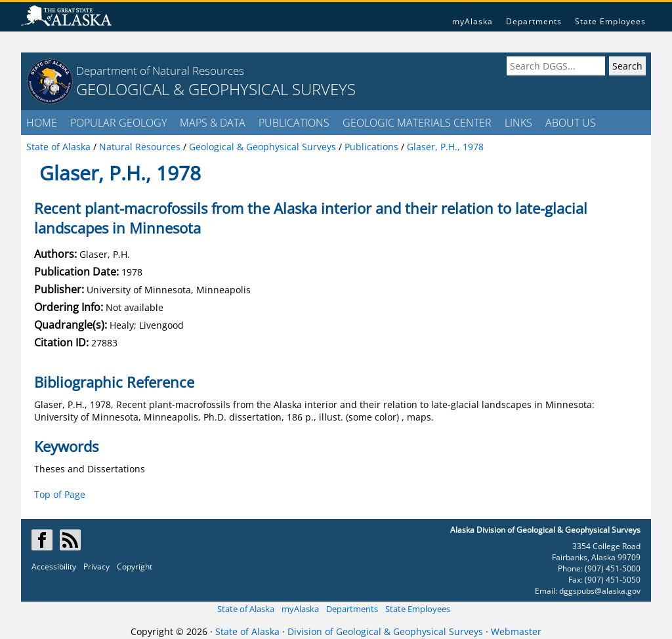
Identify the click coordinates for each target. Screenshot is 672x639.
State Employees (610, 21)
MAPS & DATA (213, 123)
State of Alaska (246, 609)
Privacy (96, 567)
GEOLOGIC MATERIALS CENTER (417, 123)
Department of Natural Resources (160, 71)
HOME (42, 123)
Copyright (135, 567)
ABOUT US (571, 123)
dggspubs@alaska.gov (600, 591)
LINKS (518, 123)
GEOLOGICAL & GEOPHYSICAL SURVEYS (216, 89)
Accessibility (54, 567)
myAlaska (472, 21)
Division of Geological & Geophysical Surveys (385, 631)
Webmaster (516, 631)
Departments (534, 21)
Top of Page (60, 494)
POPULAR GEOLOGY (118, 123)
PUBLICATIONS (294, 123)
